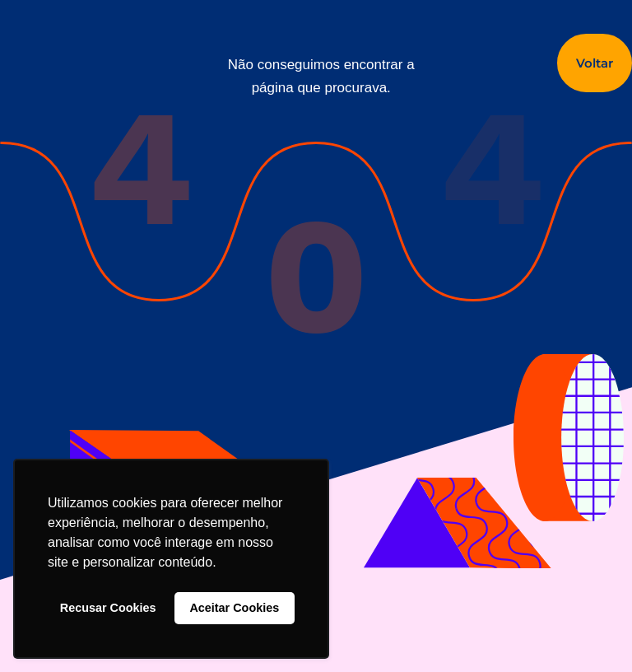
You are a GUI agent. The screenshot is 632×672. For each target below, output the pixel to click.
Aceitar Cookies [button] (234, 608)
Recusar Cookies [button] (108, 608)
